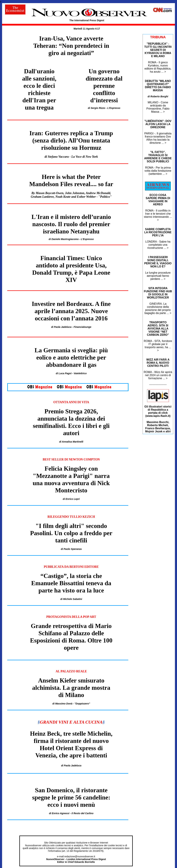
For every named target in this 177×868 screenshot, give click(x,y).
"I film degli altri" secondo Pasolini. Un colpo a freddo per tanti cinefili (71, 533)
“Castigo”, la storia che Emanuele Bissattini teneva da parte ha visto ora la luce (71, 583)
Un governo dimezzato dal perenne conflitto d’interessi (104, 86)
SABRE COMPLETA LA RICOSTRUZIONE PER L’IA (158, 232)
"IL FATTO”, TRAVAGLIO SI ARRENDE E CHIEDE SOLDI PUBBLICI (158, 157)
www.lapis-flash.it (158, 416)
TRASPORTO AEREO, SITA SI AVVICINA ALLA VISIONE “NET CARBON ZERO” (158, 329)
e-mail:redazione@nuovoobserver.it (76, 856)
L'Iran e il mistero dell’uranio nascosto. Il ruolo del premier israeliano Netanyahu (71, 224)
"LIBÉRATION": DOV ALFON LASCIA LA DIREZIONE (158, 124)
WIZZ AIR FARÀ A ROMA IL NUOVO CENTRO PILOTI (158, 363)
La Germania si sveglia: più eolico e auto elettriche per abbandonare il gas (71, 357)
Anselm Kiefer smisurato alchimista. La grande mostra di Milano (71, 688)
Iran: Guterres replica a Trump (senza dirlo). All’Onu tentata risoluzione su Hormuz (71, 140)
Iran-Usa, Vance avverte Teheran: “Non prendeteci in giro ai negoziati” (71, 46)
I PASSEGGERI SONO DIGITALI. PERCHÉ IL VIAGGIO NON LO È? (158, 262)
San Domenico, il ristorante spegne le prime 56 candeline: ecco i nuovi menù (71, 797)
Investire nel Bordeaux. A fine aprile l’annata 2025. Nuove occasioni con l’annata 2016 (71, 311)
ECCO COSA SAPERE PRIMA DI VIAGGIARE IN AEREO (158, 200)
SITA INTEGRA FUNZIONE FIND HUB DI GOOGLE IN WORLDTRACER (158, 293)
